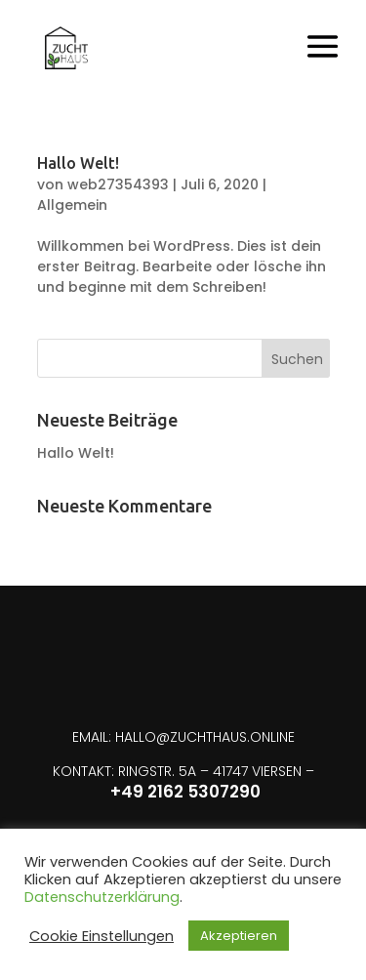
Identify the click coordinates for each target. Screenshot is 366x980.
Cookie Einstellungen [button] (102, 936)
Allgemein (72, 205)
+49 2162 (149, 792)
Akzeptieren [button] (239, 936)
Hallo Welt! (78, 163)
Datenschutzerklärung (102, 897)
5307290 (224, 792)
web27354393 (118, 184)
